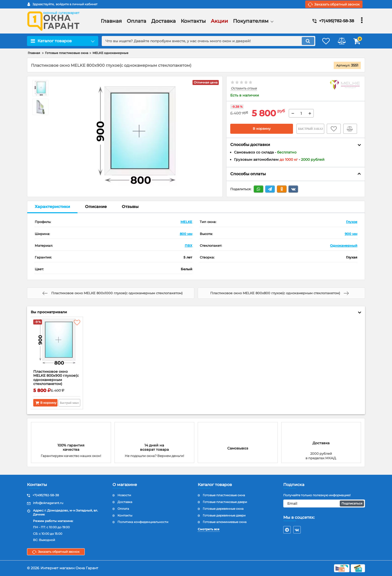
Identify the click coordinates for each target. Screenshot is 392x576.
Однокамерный (344, 245)
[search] (205, 41)
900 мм (351, 234)
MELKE (186, 222)
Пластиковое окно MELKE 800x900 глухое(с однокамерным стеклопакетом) (56, 378)
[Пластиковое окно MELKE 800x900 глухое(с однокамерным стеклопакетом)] (57, 345)
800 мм (186, 234)
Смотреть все (209, 529)
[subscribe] (324, 504)
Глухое (352, 222)
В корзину (262, 129)
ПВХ (188, 245)
